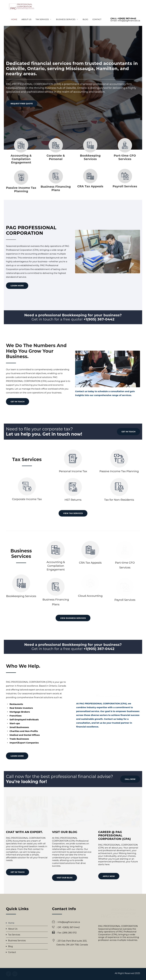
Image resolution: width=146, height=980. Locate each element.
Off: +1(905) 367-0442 (69, 927)
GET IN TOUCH (18, 402)
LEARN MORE (17, 756)
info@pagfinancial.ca (69, 922)
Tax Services (14, 935)
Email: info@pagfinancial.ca (125, 21)
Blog (10, 946)
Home (11, 923)
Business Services (17, 941)
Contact (12, 952)
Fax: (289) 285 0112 (67, 933)
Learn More (17, 286)
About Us (13, 929)
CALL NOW (130, 779)
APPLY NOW (109, 876)
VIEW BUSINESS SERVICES (73, 618)
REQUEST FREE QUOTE (22, 104)
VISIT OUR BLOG (65, 878)
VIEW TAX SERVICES (73, 513)
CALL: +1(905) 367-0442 (123, 18)
